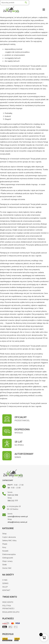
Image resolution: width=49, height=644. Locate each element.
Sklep (4, 534)
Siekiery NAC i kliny (9, 540)
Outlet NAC (7, 568)
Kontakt (6, 590)
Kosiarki (5, 551)
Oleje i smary (7, 561)
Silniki (4, 565)
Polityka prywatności (8, 607)
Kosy (4, 547)
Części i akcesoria (9, 537)
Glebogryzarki (8, 558)
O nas (5, 580)
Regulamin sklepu (11, 612)
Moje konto (8, 602)
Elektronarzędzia (9, 554)
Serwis (5, 583)
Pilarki (5, 544)
